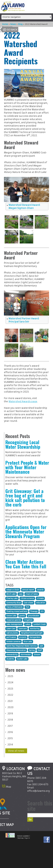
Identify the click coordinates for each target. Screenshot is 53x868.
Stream (37, 655)
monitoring (35, 629)
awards (40, 590)
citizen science (27, 598)
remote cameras (13, 642)
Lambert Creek (39, 624)
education (41, 603)
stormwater (26, 655)
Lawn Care (11, 629)
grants (22, 616)
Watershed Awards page (23, 401)
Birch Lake (11, 594)
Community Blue (14, 603)
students (10, 659)
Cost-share (28, 603)
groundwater (34, 616)
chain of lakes (32, 594)
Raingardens (35, 637)
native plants (12, 633)
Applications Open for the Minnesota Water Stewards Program (26, 532)
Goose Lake (11, 616)
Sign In (27, 838)
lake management (14, 624)
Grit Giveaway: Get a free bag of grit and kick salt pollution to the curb (25, 498)
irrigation (28, 620)
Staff (40, 650)
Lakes (28, 624)
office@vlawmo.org (38, 791)
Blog (19, 24)
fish (27, 607)
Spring (32, 650)
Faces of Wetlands (15, 607)
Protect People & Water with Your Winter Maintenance (27, 467)
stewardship (12, 655)
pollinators (11, 637)
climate (40, 598)
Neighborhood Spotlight (32, 633)
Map (9, 787)
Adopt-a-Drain (13, 590)
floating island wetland (17, 611)
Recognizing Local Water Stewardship (23, 444)
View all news (16, 751)
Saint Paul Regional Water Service (22, 646)
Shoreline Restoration (16, 650)
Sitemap (21, 838)
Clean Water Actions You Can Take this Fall (26, 564)
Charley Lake (12, 598)
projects (23, 637)
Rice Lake (28, 642)
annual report (28, 590)
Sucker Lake (22, 659)
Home (4, 24)
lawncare (23, 629)
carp (21, 594)
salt (41, 646)
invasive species (14, 620)
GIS (42, 611)
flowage (34, 611)
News (12, 24)
